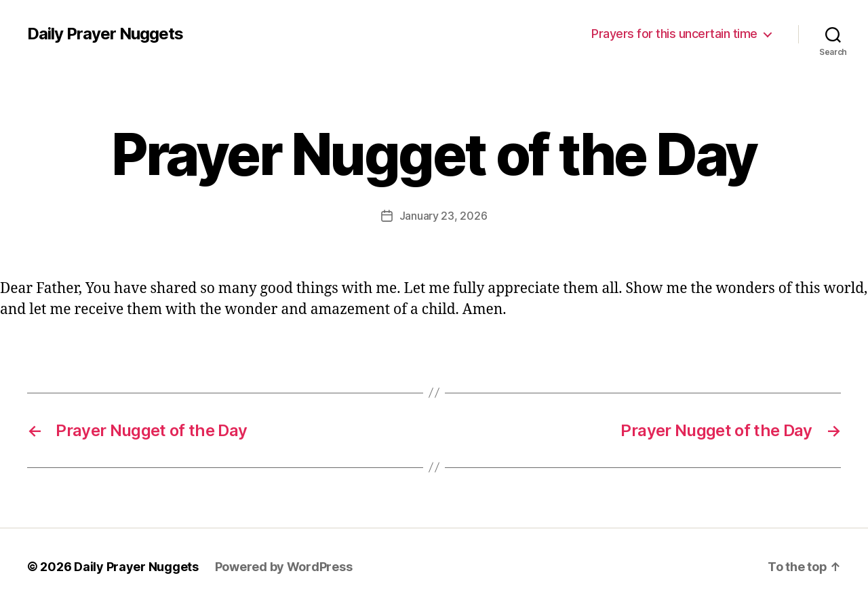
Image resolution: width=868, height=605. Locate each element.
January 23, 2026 (443, 216)
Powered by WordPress (284, 567)
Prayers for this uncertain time (674, 34)
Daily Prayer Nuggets (105, 34)
